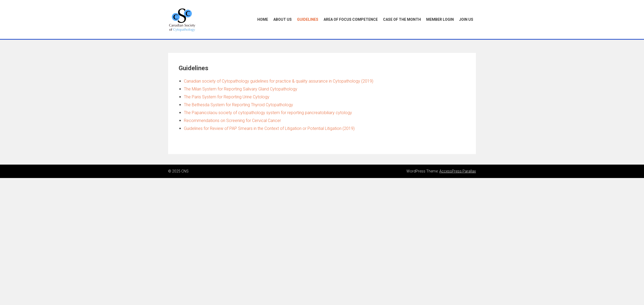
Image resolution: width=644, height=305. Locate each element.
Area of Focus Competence (351, 19)
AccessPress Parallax (458, 171)
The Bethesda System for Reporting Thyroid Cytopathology (238, 105)
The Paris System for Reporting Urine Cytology (227, 97)
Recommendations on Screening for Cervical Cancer (232, 121)
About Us (283, 19)
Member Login (440, 19)
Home (263, 19)
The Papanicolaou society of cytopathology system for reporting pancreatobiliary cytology (268, 113)
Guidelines (308, 19)
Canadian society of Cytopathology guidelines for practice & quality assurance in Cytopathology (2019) (279, 81)
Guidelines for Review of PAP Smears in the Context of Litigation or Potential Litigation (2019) (269, 128)
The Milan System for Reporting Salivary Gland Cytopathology (241, 89)
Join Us (466, 19)
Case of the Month (402, 19)
